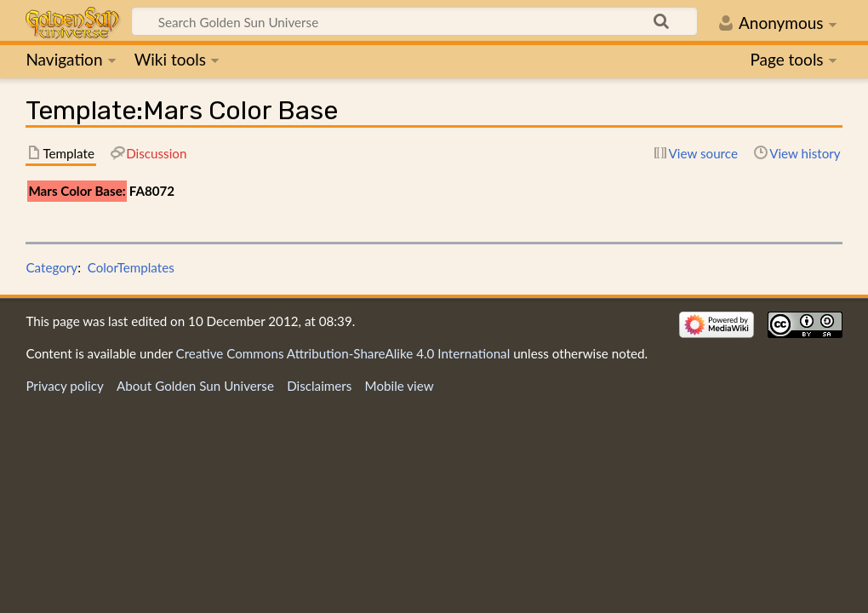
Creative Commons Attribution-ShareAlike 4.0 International (343, 353)
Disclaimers (319, 386)
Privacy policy (64, 386)
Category (51, 267)
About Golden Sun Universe (195, 386)
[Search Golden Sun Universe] (414, 21)
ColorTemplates (131, 267)
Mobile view (400, 386)
